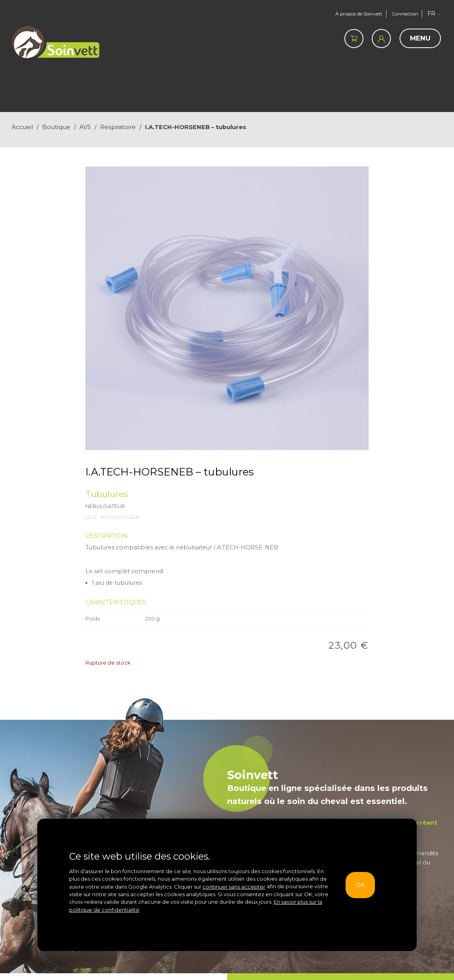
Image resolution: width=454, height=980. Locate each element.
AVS (85, 127)
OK (358, 885)
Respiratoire (118, 127)
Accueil (22, 127)
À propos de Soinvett (356, 14)
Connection (405, 14)
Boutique (56, 127)
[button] (436, 14)
